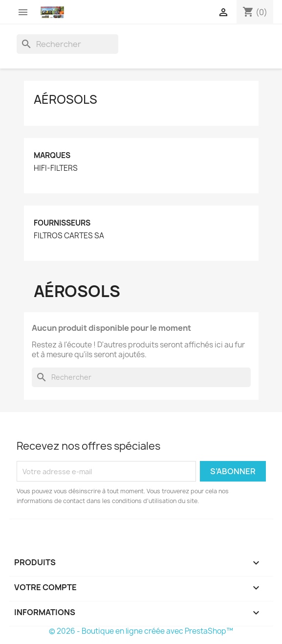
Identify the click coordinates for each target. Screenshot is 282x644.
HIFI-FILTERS (56, 168)
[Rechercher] (67, 44)
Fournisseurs (62, 223)
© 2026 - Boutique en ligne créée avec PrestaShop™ (141, 631)
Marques (52, 155)
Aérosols (65, 99)
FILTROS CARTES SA (69, 236)
